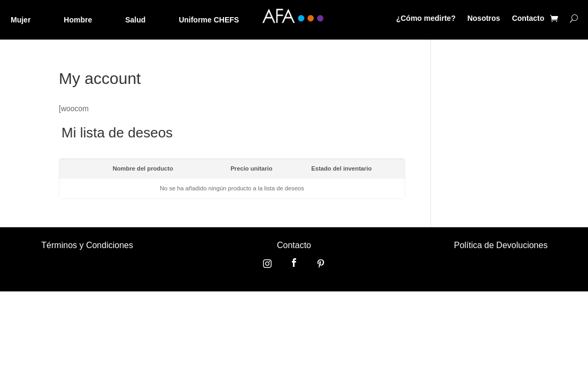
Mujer (21, 20)
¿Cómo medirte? (426, 18)
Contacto (528, 18)
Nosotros (483, 18)
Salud (135, 20)
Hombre (78, 20)
